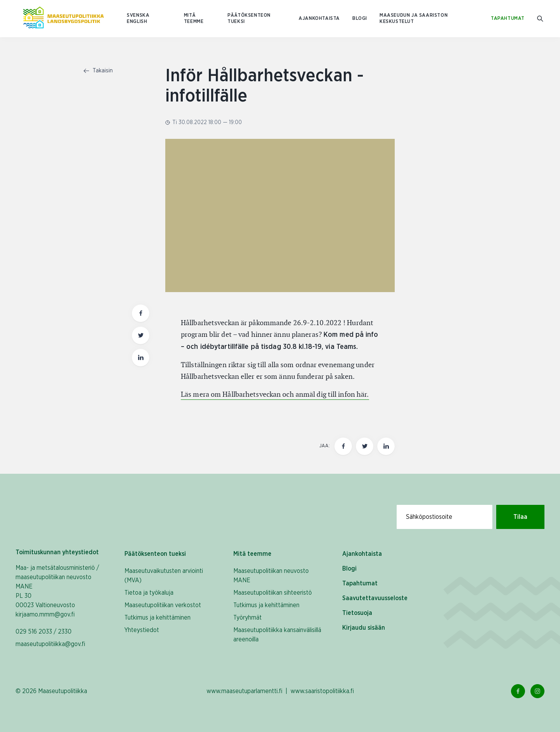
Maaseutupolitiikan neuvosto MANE (271, 576)
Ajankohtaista (319, 18)
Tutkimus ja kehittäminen (157, 618)
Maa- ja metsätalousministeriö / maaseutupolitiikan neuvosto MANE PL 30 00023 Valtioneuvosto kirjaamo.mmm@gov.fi (57, 591)
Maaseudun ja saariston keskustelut (414, 18)
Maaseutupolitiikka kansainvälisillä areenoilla (277, 635)
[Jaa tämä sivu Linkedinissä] (386, 446)
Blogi (360, 18)
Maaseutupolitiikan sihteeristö (273, 593)
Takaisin (98, 71)
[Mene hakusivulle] (541, 19)
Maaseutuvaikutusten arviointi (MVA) (164, 576)
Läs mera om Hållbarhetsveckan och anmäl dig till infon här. (275, 394)
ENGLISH (137, 22)
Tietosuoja (357, 613)
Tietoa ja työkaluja (149, 593)
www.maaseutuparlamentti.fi (244, 691)
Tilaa (520, 517)
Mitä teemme (194, 18)
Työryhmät (248, 618)
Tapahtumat (508, 18)
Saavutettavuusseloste (375, 598)
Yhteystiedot (142, 630)
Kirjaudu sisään (364, 628)
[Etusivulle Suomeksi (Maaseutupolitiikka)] (63, 19)
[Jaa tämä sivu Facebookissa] (343, 446)
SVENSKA (138, 15)
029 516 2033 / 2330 (44, 632)
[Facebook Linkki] (518, 691)
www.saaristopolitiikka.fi (322, 691)
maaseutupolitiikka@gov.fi (50, 644)
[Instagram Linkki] (537, 691)
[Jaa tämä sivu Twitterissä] (365, 446)
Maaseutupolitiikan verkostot (163, 605)
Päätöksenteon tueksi (249, 18)
